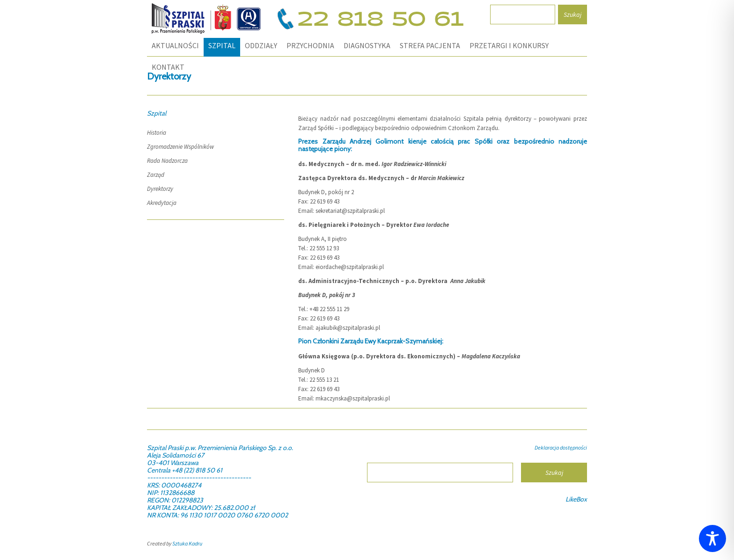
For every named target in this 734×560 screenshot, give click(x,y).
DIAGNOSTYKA (367, 45)
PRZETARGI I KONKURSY (509, 45)
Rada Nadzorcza (167, 161)
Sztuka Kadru (187, 543)
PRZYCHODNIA (310, 45)
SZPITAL (222, 45)
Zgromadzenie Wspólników (180, 147)
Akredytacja (162, 203)
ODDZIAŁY (261, 45)
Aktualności (175, 45)
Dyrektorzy (160, 189)
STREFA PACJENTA (430, 45)
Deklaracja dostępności (561, 447)
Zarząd (156, 175)
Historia (157, 133)
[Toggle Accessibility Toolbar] (712, 538)
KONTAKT (168, 67)
